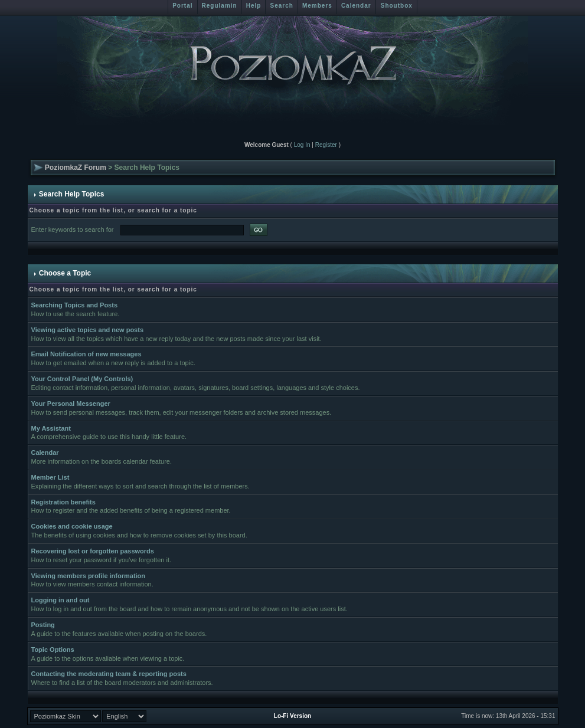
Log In (302, 145)
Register (326, 145)
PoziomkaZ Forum (76, 168)
